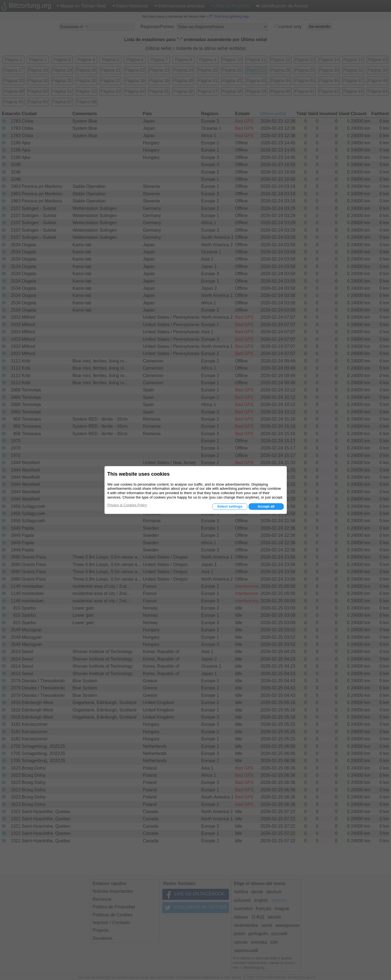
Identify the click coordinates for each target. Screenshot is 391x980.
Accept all (266, 506)
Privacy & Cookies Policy (127, 505)
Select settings (230, 506)
